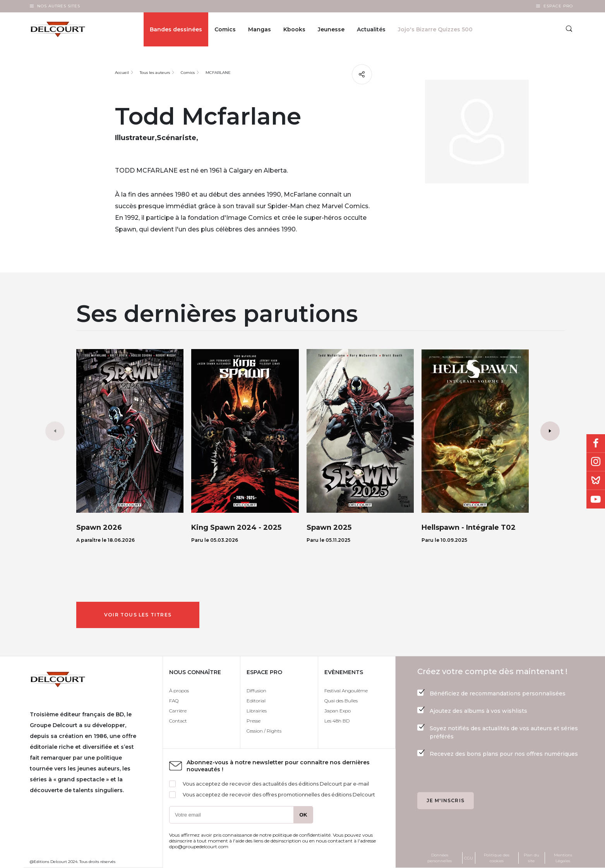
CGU (469, 858)
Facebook (596, 443)
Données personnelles (440, 858)
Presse (254, 721)
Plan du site (531, 858)
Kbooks (294, 29)
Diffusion (256, 691)
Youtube (596, 499)
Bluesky (596, 481)
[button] (550, 431)
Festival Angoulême (346, 691)
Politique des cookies (497, 858)
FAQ (174, 701)
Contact (178, 721)
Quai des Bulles (341, 701)
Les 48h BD (337, 721)
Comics (225, 29)
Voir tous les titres (138, 615)
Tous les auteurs (155, 73)
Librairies (257, 711)
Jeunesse (331, 29)
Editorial (256, 701)
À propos (179, 691)
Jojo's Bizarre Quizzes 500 (435, 29)
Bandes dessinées (176, 29)
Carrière (178, 711)
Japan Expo (338, 711)
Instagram (596, 462)
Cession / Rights (264, 731)
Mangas (260, 29)
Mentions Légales (563, 858)
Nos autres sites (59, 6)
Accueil (122, 73)
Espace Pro (558, 6)
